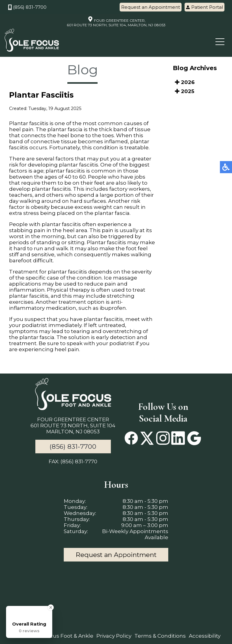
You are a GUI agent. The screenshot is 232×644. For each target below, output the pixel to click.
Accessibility (205, 636)
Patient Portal (205, 7)
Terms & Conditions (160, 636)
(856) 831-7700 (27, 7)
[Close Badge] (51, 607)
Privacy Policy (114, 636)
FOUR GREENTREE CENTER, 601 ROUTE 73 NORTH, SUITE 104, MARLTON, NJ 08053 (116, 22)
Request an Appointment (151, 7)
